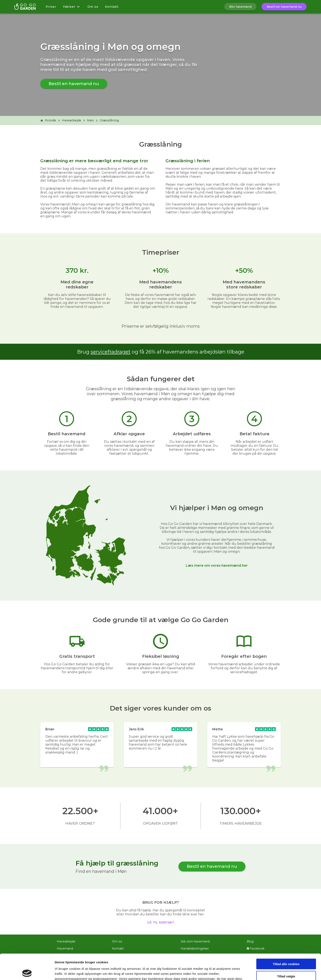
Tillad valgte (286, 951)
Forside (48, 120)
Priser (51, 7)
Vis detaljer (217, 972)
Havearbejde (72, 120)
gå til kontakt (161, 922)
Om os (93, 7)
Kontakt (112, 7)
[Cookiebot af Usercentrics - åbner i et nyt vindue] (27, 972)
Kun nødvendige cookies (286, 963)
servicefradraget (111, 352)
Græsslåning (109, 120)
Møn (90, 120)
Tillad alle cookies (286, 938)
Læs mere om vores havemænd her (217, 565)
